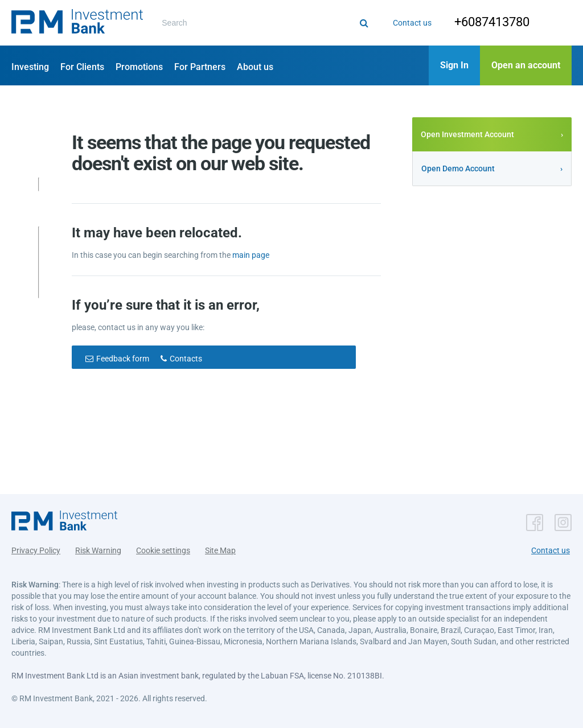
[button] (77, 23)
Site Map (220, 546)
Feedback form (123, 359)
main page (251, 255)
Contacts (186, 359)
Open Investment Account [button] (467, 134)
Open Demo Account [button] (458, 168)
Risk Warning (98, 546)
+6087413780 (483, 22)
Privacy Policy (36, 546)
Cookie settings (163, 546)
